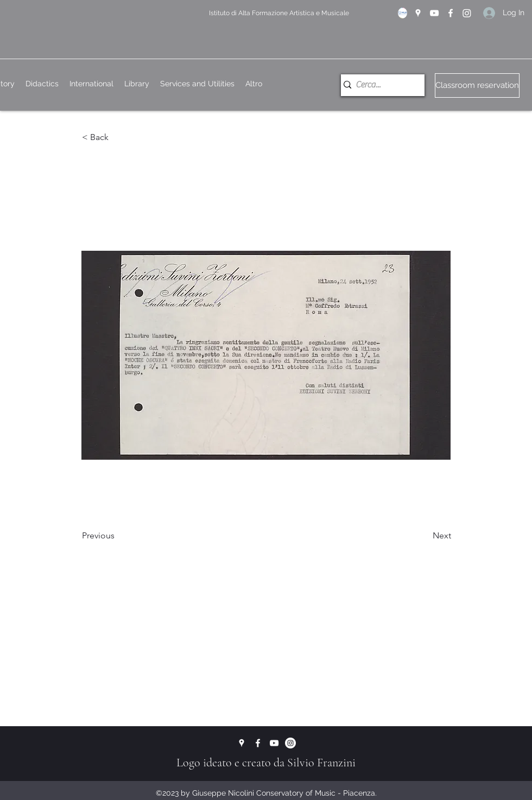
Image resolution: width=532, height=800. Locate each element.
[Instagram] (467, 13)
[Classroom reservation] (477, 85)
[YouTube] (434, 13)
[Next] (424, 536)
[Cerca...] (379, 85)
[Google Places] (418, 13)
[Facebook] (451, 13)
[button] (118, 138)
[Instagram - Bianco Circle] (290, 743)
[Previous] (118, 536)
